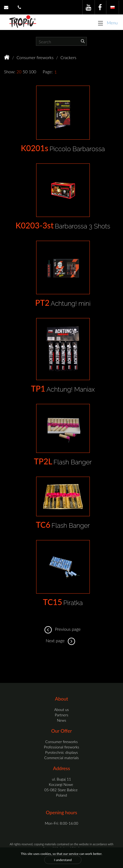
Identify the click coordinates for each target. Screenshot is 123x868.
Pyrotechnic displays (61, 752)
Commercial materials (61, 758)
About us (61, 710)
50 (25, 72)
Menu (108, 23)
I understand (63, 860)
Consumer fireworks (35, 57)
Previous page (61, 629)
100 (32, 72)
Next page (61, 641)
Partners (61, 715)
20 (19, 72)
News (61, 720)
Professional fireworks (62, 747)
